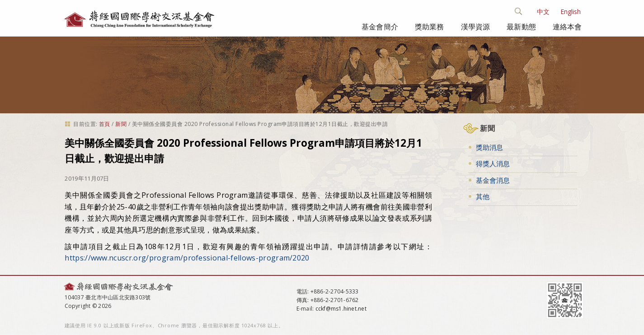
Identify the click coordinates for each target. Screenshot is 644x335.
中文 (543, 12)
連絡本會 (567, 27)
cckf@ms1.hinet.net (341, 309)
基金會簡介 (380, 27)
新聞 (121, 124)
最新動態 (521, 27)
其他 (483, 196)
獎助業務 (430, 27)
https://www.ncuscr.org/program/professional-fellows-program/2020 (187, 258)
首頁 (105, 124)
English (571, 12)
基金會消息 (493, 180)
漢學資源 (476, 27)
